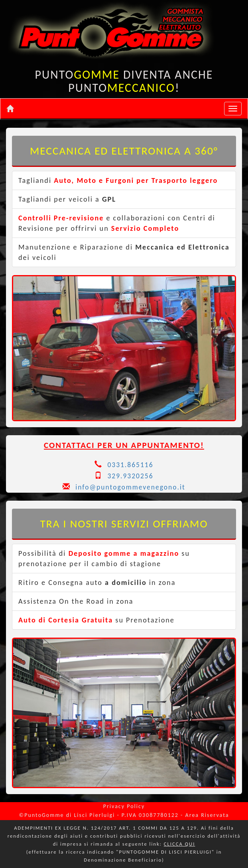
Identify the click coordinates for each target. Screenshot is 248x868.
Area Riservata (207, 815)
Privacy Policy (124, 806)
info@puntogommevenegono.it (124, 487)
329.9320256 (130, 476)
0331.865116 (130, 465)
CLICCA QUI (179, 844)
